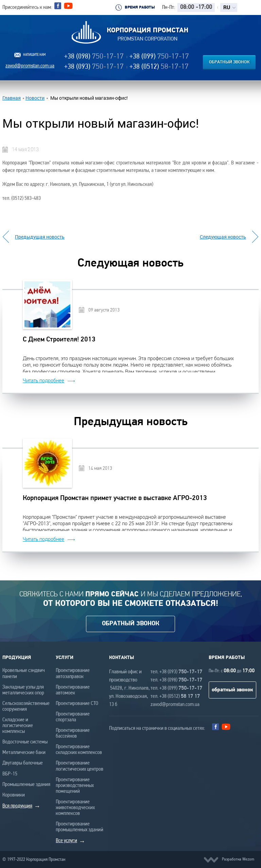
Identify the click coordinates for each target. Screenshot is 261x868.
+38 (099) (159, 57)
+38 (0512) (159, 67)
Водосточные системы (25, 742)
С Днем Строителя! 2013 (59, 340)
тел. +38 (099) (176, 688)
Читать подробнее (43, 381)
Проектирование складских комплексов (79, 750)
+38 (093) (94, 67)
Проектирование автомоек (73, 690)
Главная (12, 98)
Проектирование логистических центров (80, 766)
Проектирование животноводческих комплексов (75, 808)
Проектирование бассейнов (73, 733)
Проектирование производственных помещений (75, 786)
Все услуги (66, 841)
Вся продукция (17, 806)
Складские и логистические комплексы (18, 726)
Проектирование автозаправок (73, 673)
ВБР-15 (10, 774)
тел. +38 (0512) (175, 696)
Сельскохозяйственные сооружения (26, 706)
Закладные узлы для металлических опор (23, 690)
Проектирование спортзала (73, 717)
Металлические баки (24, 753)
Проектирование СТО (77, 704)
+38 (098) (94, 57)
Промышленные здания (26, 785)
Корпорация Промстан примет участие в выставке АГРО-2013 (115, 498)
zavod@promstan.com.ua (30, 66)
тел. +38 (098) (176, 680)
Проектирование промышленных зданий (80, 827)
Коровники (14, 795)
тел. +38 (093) (176, 672)
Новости (35, 98)
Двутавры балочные (23, 763)
